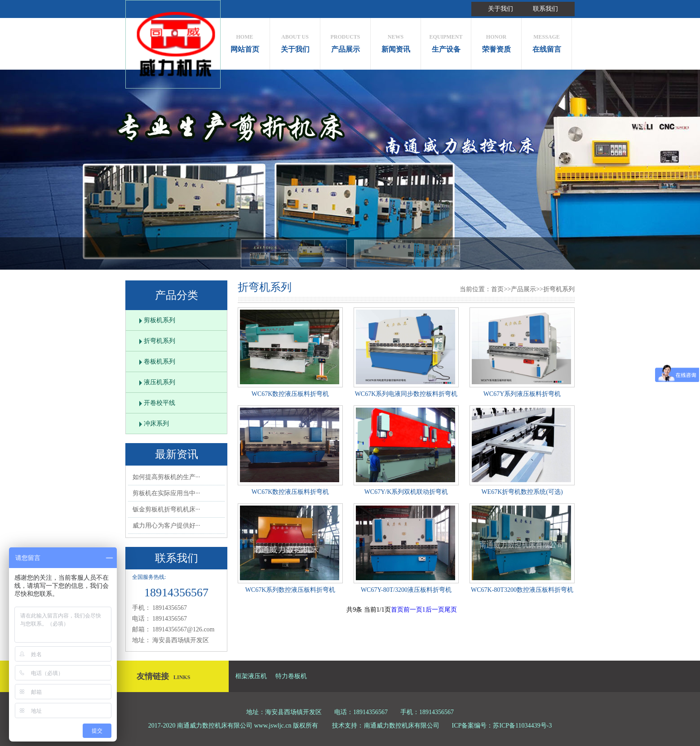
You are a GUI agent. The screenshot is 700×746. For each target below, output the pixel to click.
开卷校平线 (159, 403)
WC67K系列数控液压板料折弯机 (290, 590)
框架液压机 (251, 676)
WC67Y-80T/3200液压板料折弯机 (406, 590)
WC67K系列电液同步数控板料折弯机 (406, 394)
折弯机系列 (159, 341)
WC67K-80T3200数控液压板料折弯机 (522, 590)
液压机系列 (159, 382)
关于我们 (501, 9)
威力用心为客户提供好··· (166, 526)
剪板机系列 (159, 320)
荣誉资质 (496, 41)
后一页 (435, 610)
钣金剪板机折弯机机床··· (166, 509)
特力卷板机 (291, 676)
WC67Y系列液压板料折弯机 (522, 394)
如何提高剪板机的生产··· (166, 477)
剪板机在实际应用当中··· (166, 493)
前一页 (413, 610)
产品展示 (345, 41)
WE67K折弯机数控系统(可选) (522, 492)
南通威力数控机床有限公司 (402, 726)
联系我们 (545, 9)
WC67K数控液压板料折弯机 (290, 394)
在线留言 (547, 41)
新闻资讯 (396, 41)
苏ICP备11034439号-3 (522, 726)
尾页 (451, 610)
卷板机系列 (159, 362)
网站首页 (245, 41)
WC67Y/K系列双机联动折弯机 (406, 492)
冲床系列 (156, 424)
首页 (497, 289)
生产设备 (446, 41)
